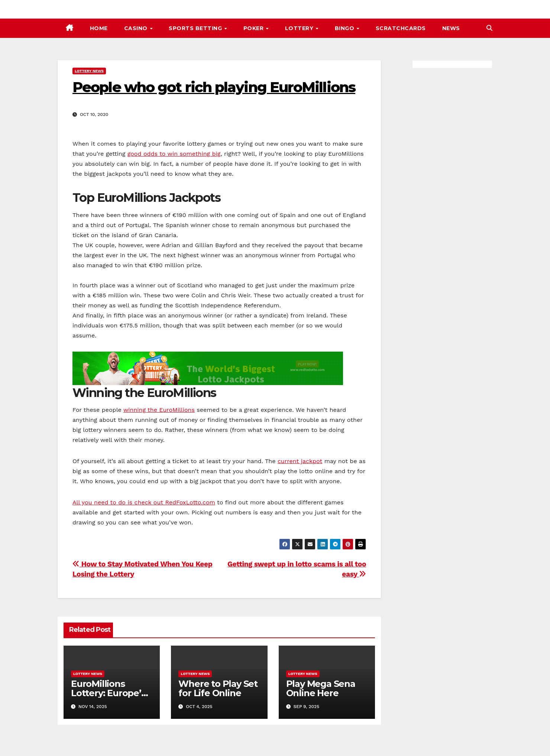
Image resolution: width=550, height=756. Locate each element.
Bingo (345, 28)
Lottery (300, 28)
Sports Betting (196, 28)
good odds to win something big (174, 154)
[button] (489, 28)
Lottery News (89, 71)
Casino (137, 28)
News (451, 28)
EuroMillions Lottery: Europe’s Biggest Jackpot (108, 693)
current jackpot (300, 461)
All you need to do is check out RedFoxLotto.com (144, 502)
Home (99, 28)
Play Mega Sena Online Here (321, 688)
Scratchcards (401, 28)
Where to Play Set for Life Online (218, 688)
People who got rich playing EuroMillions (214, 87)
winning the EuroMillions (159, 410)
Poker (254, 28)
